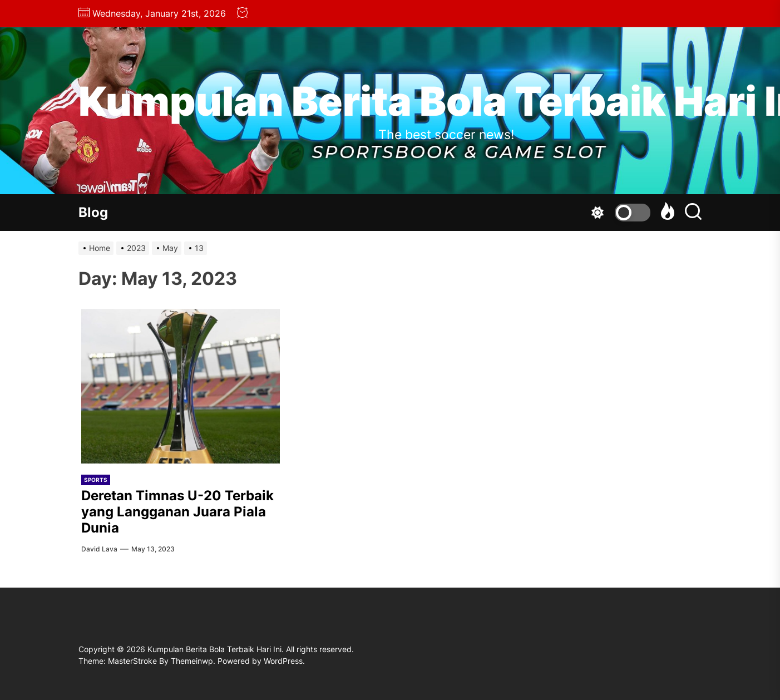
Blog (93, 212)
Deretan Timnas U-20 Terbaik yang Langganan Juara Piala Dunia (177, 512)
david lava (99, 549)
